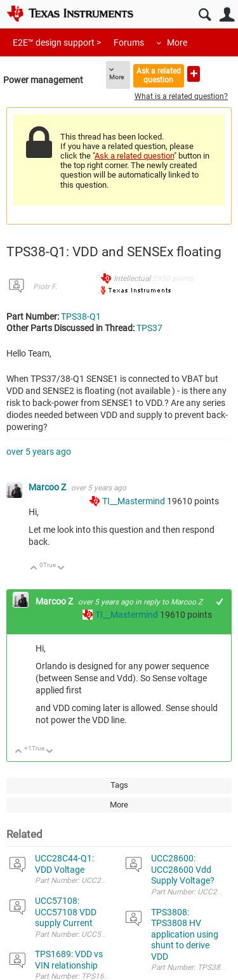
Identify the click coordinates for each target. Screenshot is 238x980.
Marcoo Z (48, 487)
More (177, 42)
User (227, 15)
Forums (129, 42)
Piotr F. (45, 287)
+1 (220, 602)
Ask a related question (159, 75)
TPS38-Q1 (81, 317)
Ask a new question (194, 74)
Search (205, 15)
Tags (119, 785)
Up (34, 569)
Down (61, 569)
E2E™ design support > (57, 42)
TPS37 (149, 328)
